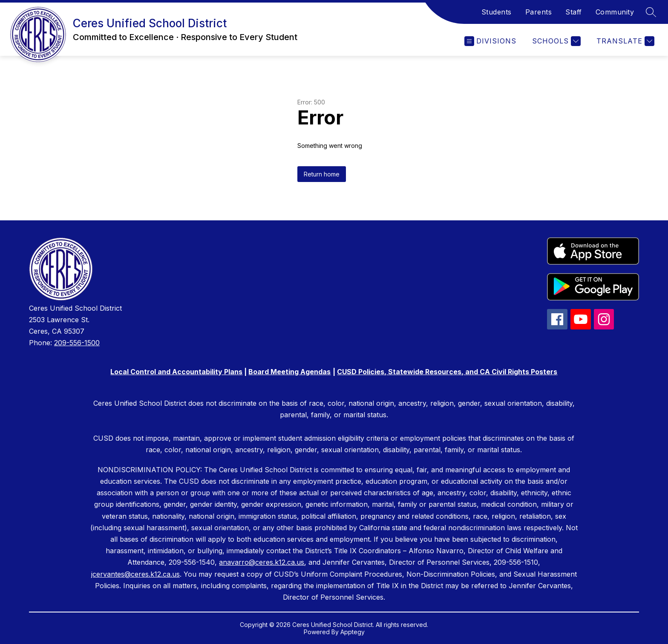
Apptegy (353, 632)
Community (615, 12)
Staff (574, 12)
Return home (322, 174)
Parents (539, 12)
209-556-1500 (77, 343)
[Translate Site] (624, 41)
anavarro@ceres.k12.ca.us (262, 562)
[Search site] (651, 12)
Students (497, 12)
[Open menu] (490, 41)
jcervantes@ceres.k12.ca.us (135, 574)
